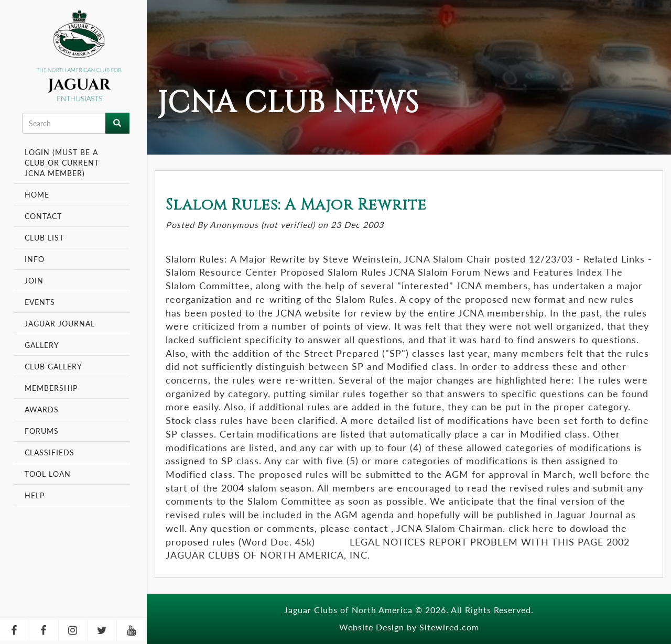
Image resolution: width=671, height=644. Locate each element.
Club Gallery (53, 366)
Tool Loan (48, 474)
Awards (42, 409)
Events (41, 302)
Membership (52, 388)
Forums (42, 431)
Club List (44, 237)
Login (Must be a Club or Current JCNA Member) (62, 162)
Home (37, 194)
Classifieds (50, 452)
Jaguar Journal (60, 323)
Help (35, 495)
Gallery (42, 345)
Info (36, 259)
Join (34, 280)
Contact (43, 216)
